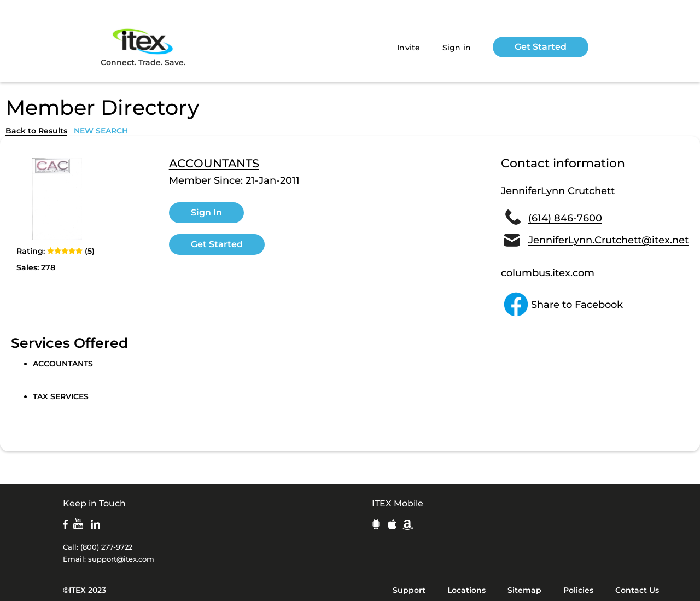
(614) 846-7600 (565, 218)
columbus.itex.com (548, 273)
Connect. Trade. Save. (143, 47)
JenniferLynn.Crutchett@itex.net (608, 240)
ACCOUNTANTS (214, 164)
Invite (409, 48)
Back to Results (36, 131)
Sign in (457, 48)
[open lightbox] (57, 199)
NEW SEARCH (101, 131)
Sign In (206, 212)
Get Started (541, 47)
